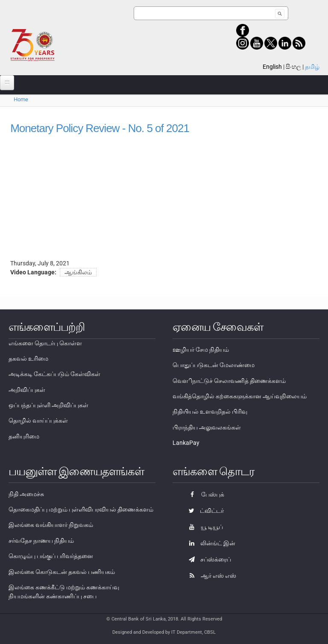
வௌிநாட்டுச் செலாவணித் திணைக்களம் (229, 381)
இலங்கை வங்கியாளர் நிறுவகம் (51, 525)
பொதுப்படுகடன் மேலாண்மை (214, 365)
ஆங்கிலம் (78, 272)
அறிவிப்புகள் (27, 390)
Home (21, 99)
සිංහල (293, 67)
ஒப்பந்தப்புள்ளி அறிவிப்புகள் (48, 405)
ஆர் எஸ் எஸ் (210, 576)
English (272, 67)
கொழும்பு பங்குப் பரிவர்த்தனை (51, 556)
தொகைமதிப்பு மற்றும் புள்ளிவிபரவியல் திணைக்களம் (81, 509)
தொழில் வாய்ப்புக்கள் (38, 421)
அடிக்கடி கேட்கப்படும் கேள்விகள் (54, 374)
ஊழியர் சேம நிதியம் (201, 350)
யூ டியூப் (204, 527)
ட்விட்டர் (204, 511)
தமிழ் (312, 67)
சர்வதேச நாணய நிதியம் (41, 541)
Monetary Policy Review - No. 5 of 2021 (100, 128)
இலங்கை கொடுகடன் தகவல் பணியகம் (62, 572)
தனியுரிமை (24, 436)
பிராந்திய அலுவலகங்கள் (207, 427)
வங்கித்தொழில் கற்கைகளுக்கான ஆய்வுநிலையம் (240, 396)
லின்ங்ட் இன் (210, 543)
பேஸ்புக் (204, 494)
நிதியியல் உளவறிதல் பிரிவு (210, 412)
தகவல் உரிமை (28, 359)
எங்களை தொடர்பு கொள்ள (45, 343)
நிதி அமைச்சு (26, 494)
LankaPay (186, 443)
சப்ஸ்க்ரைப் (208, 559)
